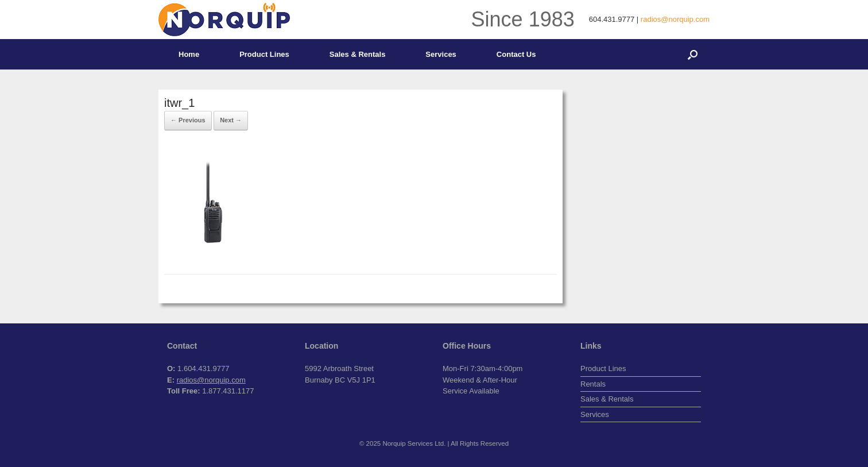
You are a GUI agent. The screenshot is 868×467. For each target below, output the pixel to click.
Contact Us (516, 54)
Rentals (593, 384)
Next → (231, 120)
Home (189, 54)
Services (441, 54)
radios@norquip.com (675, 19)
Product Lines (264, 54)
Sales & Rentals (358, 54)
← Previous (188, 120)
